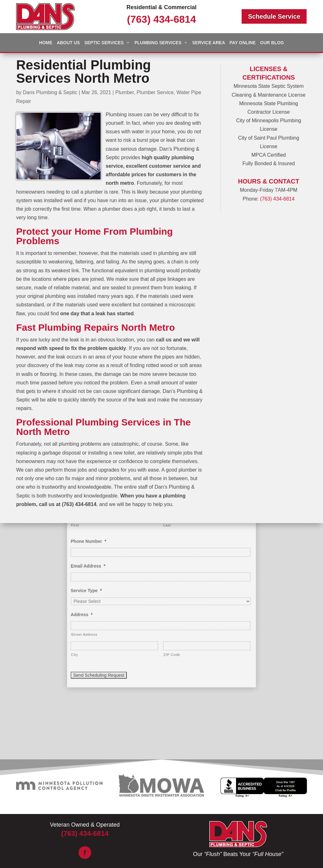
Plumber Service (155, 92)
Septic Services (104, 43)
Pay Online (243, 43)
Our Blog (272, 43)
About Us (68, 43)
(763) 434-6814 (162, 19)
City (74, 539)
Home (46, 43)
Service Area (208, 43)
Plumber (124, 92)
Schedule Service (274, 16)
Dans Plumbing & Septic (50, 92)
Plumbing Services (158, 43)
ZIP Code (172, 539)
